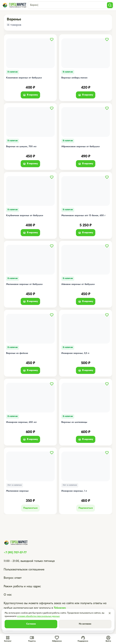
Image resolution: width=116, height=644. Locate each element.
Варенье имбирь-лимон (74, 78)
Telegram (60, 608)
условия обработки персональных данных (38, 616)
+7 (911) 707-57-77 (15, 553)
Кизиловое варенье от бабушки (24, 78)
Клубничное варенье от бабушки (25, 215)
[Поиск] (110, 5)
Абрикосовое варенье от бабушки (80, 147)
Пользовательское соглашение (24, 570)
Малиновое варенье (17, 491)
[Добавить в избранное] (52, 39)
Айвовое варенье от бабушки (78, 284)
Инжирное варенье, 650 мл (21, 422)
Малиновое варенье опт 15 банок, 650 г (83, 215)
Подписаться (30, 508)
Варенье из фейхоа (17, 353)
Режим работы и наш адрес (22, 587)
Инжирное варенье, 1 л (74, 491)
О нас (8, 595)
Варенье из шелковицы (74, 422)
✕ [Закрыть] (110, 614)
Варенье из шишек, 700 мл (21, 147)
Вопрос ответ (13, 578)
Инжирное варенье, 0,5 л (75, 353)
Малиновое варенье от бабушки (24, 284)
